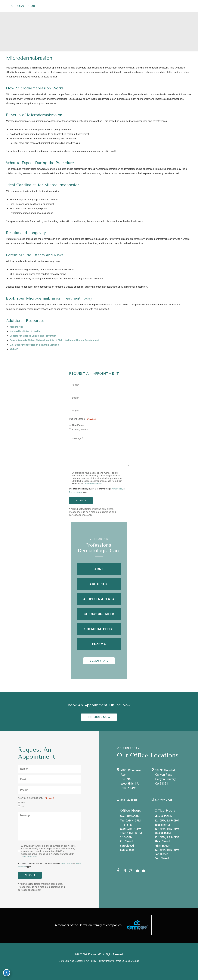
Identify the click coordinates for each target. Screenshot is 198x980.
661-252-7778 (163, 800)
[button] (99, 569)
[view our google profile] (138, 870)
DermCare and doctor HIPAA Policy (77, 961)
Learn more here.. (94, 484)
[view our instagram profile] (132, 870)
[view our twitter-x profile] (126, 870)
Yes (23, 802)
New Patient (78, 425)
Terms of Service (76, 492)
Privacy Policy (117, 489)
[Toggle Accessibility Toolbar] (7, 973)
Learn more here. (29, 857)
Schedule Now (99, 717)
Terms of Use (122, 961)
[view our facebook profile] (120, 870)
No (22, 807)
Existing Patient (80, 430)
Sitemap (135, 961)
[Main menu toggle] (191, 6)
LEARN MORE (99, 661)
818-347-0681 (129, 800)
